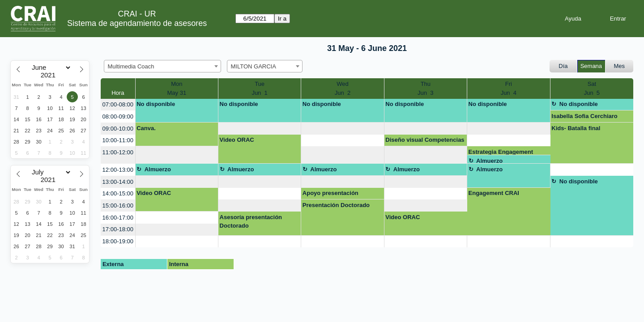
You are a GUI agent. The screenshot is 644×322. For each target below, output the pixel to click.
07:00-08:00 (118, 104)
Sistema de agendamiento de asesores (137, 23)
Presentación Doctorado (336, 205)
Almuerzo (489, 161)
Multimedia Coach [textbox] (131, 66)
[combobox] (162, 66)
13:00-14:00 (118, 182)
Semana (591, 66)
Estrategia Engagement (501, 152)
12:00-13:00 (118, 170)
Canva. (146, 128)
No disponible (156, 104)
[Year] (50, 75)
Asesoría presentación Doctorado (251, 222)
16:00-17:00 (118, 218)
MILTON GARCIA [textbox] (254, 66)
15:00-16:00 (118, 205)
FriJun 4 (509, 88)
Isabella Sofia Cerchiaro (584, 116)
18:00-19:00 (118, 241)
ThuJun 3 (425, 88)
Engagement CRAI (494, 193)
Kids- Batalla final (576, 128)
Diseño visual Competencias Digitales (425, 141)
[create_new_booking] (260, 129)
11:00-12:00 (118, 152)
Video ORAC (237, 140)
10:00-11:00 (118, 140)
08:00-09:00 (118, 117)
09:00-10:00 (118, 129)
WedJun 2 (343, 88)
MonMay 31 (177, 88)
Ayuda (573, 19)
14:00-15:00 (118, 193)
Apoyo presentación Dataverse (331, 195)
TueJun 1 (259, 88)
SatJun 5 (592, 88)
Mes (620, 66)
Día (563, 66)
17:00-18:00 (118, 229)
